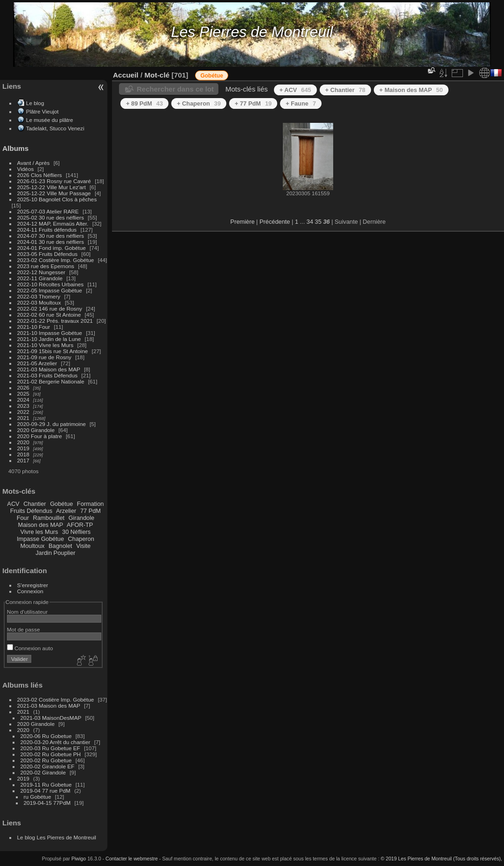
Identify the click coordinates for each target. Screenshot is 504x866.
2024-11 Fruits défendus (47, 230)
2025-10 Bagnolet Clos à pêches (57, 199)
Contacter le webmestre (132, 859)
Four (23, 518)
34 (310, 222)
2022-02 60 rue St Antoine (49, 315)
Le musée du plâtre (50, 120)
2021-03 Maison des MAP (49, 369)
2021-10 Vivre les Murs (45, 345)
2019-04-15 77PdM (47, 803)
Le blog (35, 103)
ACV (13, 504)
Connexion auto (30, 648)
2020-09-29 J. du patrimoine (52, 424)
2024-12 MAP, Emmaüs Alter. (53, 224)
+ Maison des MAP (411, 90)
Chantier (35, 504)
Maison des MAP (41, 525)
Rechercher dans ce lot (175, 89)
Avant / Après (34, 163)
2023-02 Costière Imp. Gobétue (56, 260)
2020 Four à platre (40, 436)
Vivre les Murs (39, 532)
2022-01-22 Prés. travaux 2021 (55, 321)
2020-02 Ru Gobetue (46, 760)
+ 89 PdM (144, 103)
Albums (15, 148)
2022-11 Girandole (40, 278)
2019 (23, 448)
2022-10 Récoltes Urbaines (51, 284)
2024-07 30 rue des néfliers (51, 236)
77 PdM (91, 511)
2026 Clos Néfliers (40, 175)
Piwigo (79, 859)
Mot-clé (157, 75)
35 (318, 222)
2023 (23, 406)
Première (243, 222)
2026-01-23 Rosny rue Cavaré (54, 181)
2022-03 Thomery (39, 296)
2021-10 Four (34, 327)
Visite (83, 546)
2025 (23, 394)
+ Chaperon (199, 103)
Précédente (275, 222)
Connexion (30, 591)
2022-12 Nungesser (41, 272)
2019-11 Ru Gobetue (46, 784)
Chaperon (81, 539)
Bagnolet (60, 546)
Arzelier (66, 511)
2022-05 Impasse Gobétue (50, 290)
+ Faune (301, 103)
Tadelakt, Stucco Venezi (55, 128)
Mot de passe (24, 629)
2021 (23, 418)
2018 (23, 454)
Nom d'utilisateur (27, 612)
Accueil (126, 75)
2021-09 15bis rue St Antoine (53, 351)
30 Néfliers (76, 532)
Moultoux (33, 546)
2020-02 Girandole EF (48, 766)
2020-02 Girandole (43, 772)
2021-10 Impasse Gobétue (50, 333)
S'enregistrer (33, 585)
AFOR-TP (80, 525)
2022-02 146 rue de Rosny (50, 309)
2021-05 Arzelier (37, 363)
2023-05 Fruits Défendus (48, 254)
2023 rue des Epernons (46, 266)
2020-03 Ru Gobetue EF (50, 748)
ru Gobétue (38, 797)
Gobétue (61, 504)
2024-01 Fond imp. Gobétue (52, 248)
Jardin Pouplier (55, 553)
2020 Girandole (36, 430)
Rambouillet (49, 518)
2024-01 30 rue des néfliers (52, 242)
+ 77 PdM (253, 103)
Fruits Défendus (31, 511)
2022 (23, 412)
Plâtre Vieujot (42, 111)
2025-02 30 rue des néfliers (51, 217)
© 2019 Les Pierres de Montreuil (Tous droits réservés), (441, 859)
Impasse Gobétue (40, 539)
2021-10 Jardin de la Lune (49, 339)
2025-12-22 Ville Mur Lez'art (52, 187)
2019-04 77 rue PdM (45, 791)
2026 (23, 387)
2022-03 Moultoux (39, 302)
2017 (23, 460)
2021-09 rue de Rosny (44, 357)
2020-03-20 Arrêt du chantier (56, 742)
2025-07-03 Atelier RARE (48, 211)
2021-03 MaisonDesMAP (51, 718)
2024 (23, 400)
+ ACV (295, 90)
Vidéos (26, 169)
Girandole (82, 518)
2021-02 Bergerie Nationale (51, 381)
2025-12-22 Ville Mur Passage (54, 193)
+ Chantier (345, 90)
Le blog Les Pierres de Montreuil (57, 837)
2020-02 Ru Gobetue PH (51, 754)
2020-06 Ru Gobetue (46, 736)
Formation (91, 504)
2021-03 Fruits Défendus (48, 375)
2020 (23, 442)
